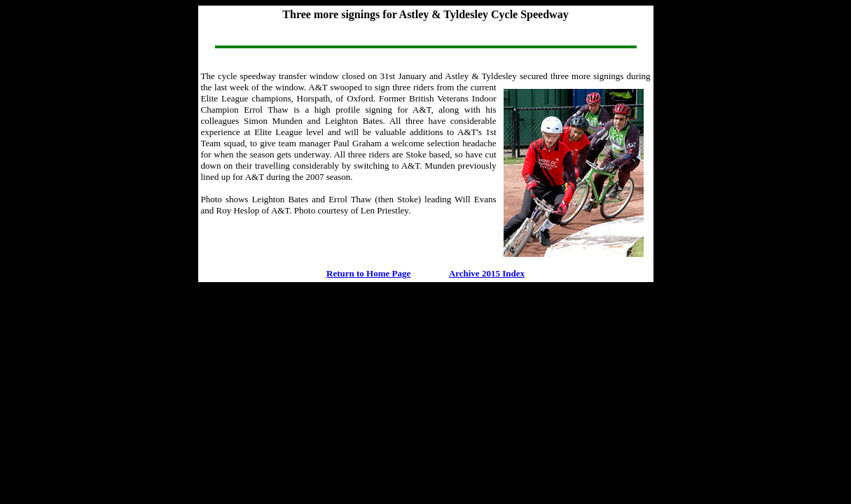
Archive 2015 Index (487, 273)
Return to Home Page (368, 273)
